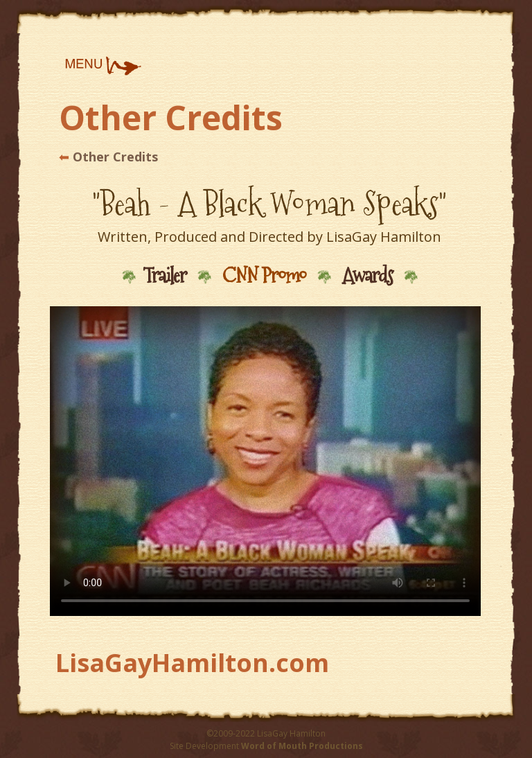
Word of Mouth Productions (302, 746)
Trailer (165, 275)
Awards (367, 275)
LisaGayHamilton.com (192, 663)
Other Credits (114, 157)
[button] (103, 66)
